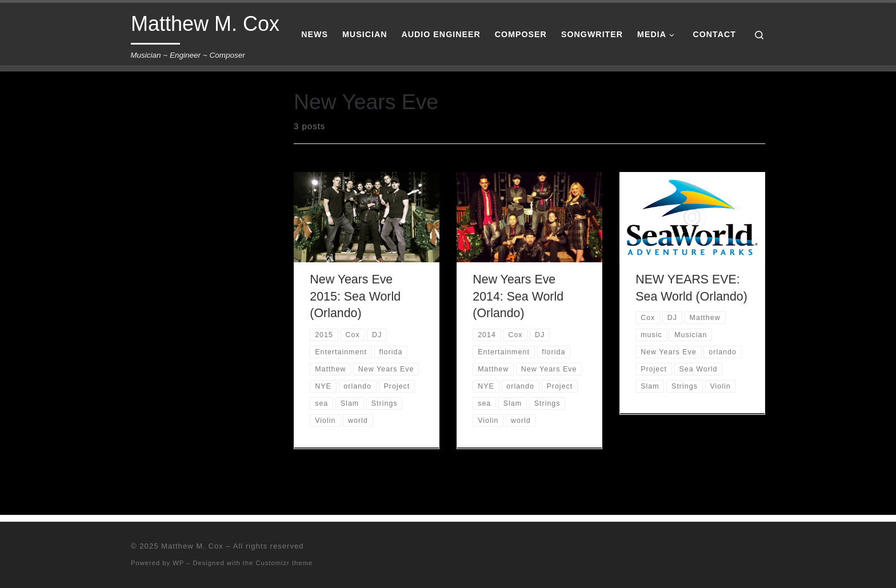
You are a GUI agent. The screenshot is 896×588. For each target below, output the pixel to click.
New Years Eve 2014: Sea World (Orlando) (518, 297)
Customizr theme (285, 563)
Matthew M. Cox (192, 546)
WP (178, 563)
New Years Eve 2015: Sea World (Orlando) (355, 297)
